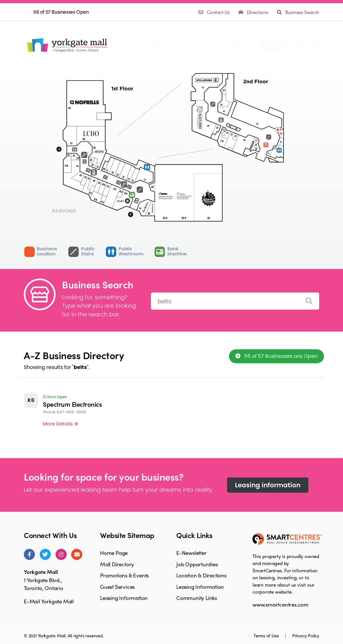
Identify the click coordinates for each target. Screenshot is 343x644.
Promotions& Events (166, 45)
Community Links (197, 598)
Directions (254, 12)
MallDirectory (130, 45)
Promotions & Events (124, 575)
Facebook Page (290, 44)
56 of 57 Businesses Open (61, 12)
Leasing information (268, 485)
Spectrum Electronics (72, 404)
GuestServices (201, 45)
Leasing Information (124, 598)
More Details (60, 424)
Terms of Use (267, 635)
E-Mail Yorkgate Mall (49, 601)
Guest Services (117, 587)
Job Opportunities (197, 564)
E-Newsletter (192, 553)
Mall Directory (117, 564)
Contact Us (215, 12)
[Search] (309, 301)
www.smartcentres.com (280, 604)
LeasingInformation (236, 45)
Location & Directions (201, 575)
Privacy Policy (306, 635)
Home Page (114, 553)
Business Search (298, 12)
